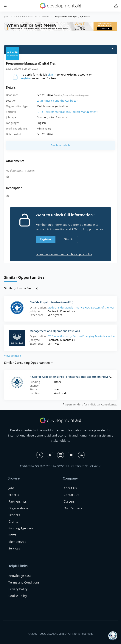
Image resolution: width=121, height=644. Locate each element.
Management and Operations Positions (55, 331)
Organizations (18, 508)
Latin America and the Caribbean (31, 16)
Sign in (69, 239)
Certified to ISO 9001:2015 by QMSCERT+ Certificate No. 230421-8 (61, 466)
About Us (70, 488)
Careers (69, 501)
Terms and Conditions (24, 582)
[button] (5, 6)
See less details (61, 145)
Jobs (6, 16)
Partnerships (18, 501)
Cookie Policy (18, 596)
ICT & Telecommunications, (54, 112)
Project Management (84, 112)
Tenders (14, 515)
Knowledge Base (20, 576)
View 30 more (13, 356)
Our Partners (73, 508)
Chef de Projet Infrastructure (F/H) (51, 302)
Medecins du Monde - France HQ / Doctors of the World (82, 307)
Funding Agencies (21, 528)
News (12, 535)
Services (14, 548)
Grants (13, 522)
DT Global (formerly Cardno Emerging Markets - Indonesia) (84, 336)
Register (46, 239)
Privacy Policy (18, 589)
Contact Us (71, 495)
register (26, 78)
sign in (52, 75)
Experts (14, 495)
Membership (17, 542)
